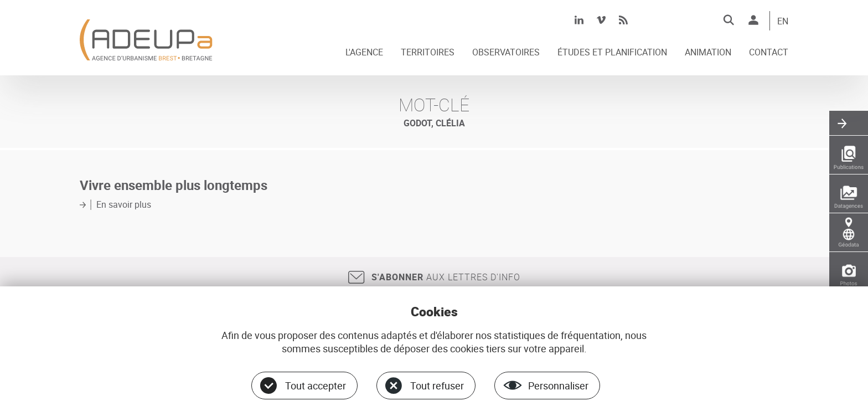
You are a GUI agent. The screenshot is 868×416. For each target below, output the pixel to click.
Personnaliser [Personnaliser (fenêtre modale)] (558, 386)
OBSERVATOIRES (506, 53)
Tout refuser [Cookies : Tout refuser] (437, 386)
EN (783, 22)
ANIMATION (708, 53)
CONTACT (769, 53)
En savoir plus (124, 204)
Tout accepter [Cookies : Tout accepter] (316, 386)
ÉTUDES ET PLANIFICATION (612, 53)
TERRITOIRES (428, 53)
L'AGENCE (364, 53)
